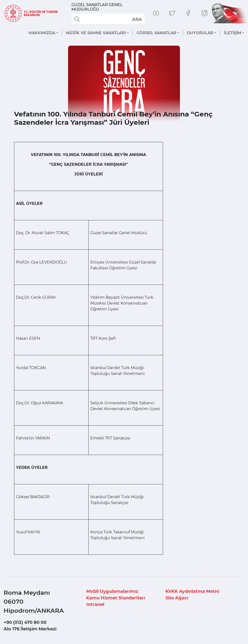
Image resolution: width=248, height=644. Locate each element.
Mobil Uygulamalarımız (112, 591)
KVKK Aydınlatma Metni (192, 591)
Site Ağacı (177, 598)
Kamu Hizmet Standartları (116, 598)
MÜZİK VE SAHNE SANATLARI (96, 33)
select (137, 19)
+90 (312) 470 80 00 (25, 622)
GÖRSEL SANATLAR (156, 33)
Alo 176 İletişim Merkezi (30, 629)
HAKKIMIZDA (42, 33)
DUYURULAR (200, 33)
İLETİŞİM (233, 33)
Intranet (95, 604)
